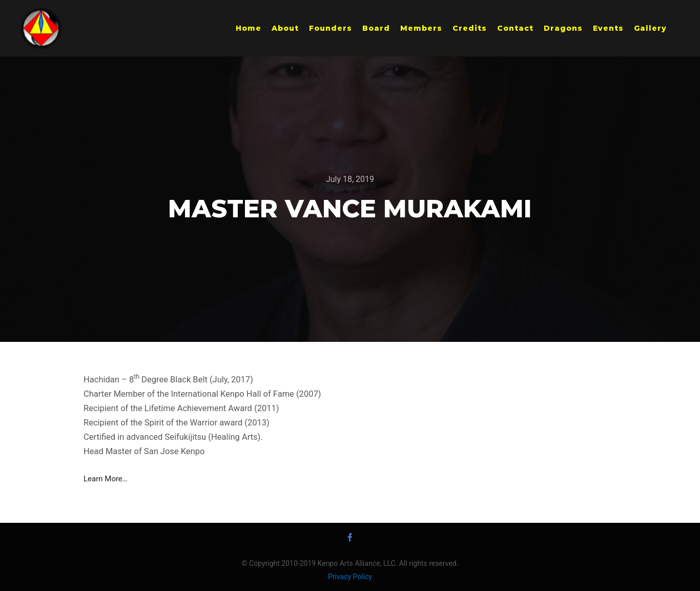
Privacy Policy (350, 577)
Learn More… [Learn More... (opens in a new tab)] (106, 479)
